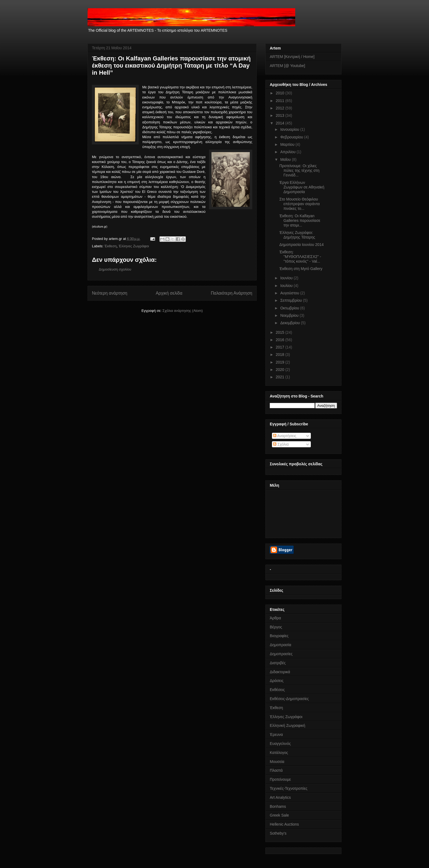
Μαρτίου (288, 144)
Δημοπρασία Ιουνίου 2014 (302, 245)
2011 (281, 101)
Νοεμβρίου (290, 315)
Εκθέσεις (277, 690)
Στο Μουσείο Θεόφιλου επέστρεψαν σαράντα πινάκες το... (300, 204)
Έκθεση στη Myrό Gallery (301, 269)
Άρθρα (275, 618)
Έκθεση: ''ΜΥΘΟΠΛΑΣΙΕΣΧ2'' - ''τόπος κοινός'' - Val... (300, 257)
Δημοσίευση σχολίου (115, 269)
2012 (281, 108)
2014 (281, 123)
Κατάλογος (279, 753)
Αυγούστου (290, 293)
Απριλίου (288, 152)
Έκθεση (111, 246)
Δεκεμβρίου (290, 323)
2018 (281, 355)
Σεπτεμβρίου (292, 300)
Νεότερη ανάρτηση (110, 293)
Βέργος (276, 627)
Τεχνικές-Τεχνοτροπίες (289, 788)
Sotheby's (278, 833)
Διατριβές (278, 663)
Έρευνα (276, 735)
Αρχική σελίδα (169, 293)
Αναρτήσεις (285, 436)
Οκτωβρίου (290, 308)
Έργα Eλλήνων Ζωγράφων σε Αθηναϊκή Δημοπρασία (302, 187)
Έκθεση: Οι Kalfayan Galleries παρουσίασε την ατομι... (300, 220)
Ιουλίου (287, 286)
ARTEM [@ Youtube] (287, 66)
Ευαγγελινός (280, 744)
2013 (281, 115)
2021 (281, 377)
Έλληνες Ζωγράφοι (134, 246)
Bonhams (278, 806)
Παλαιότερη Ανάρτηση (231, 293)
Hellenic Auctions (284, 824)
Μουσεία (277, 762)
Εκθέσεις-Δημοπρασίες (289, 699)
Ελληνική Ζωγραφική (287, 725)
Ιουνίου (287, 278)
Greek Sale (279, 815)
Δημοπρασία (280, 645)
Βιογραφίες (279, 636)
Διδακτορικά (280, 672)
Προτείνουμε (280, 779)
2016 (281, 340)
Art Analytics (280, 797)
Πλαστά (276, 770)
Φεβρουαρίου (292, 137)
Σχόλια (281, 444)
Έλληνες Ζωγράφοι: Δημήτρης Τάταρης (297, 235)
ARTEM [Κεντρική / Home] (292, 57)
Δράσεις (277, 681)
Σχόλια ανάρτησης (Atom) (183, 311)
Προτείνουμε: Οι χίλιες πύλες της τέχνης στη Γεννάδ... (299, 170)
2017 (281, 347)
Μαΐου (286, 159)
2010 (281, 93)
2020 (281, 370)
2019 (281, 362)
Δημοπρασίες (281, 654)
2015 (281, 332)
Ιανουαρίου (290, 129)
